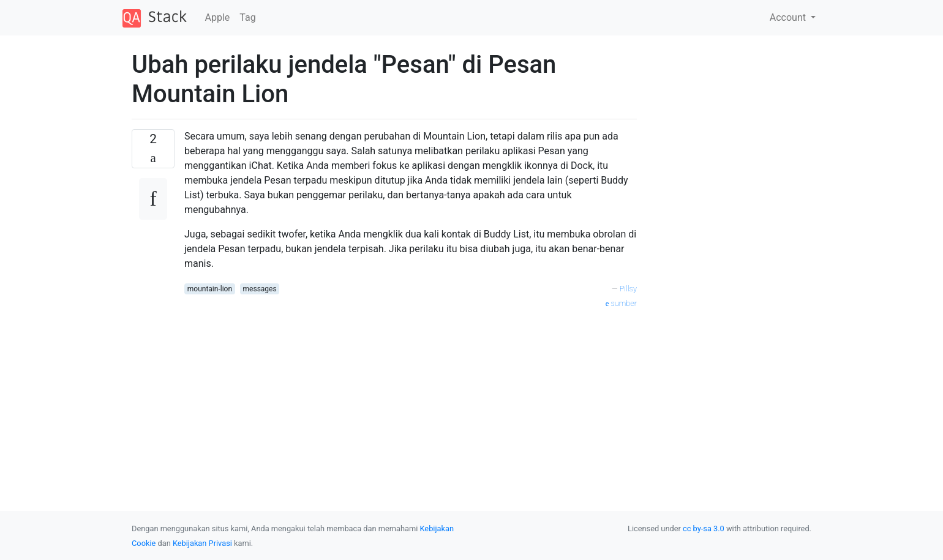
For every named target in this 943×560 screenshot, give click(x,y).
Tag (247, 17)
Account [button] (789, 17)
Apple (218, 17)
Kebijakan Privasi (202, 543)
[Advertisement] (411, 396)
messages (260, 289)
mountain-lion (210, 289)
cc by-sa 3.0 (704, 528)
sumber (621, 303)
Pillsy (628, 289)
